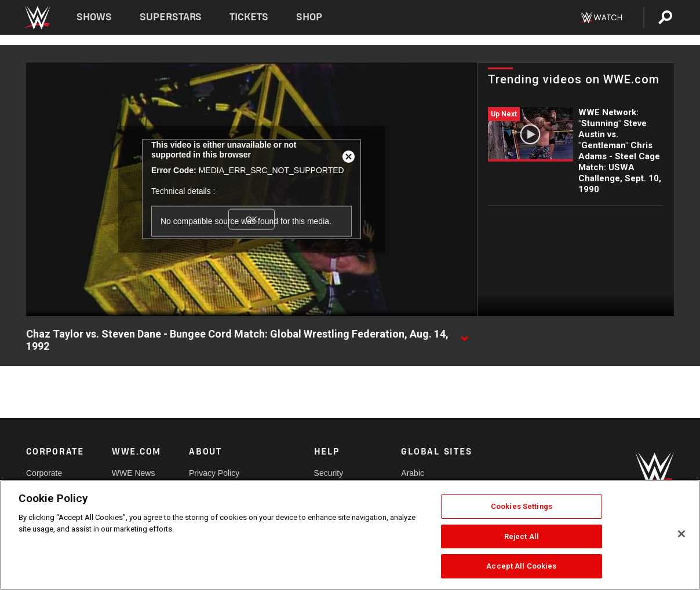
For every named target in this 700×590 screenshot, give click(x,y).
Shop (309, 17)
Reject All (522, 536)
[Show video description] (464, 335)
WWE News (134, 473)
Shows (94, 17)
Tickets (249, 17)
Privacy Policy (214, 473)
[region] (350, 535)
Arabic (413, 473)
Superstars (171, 17)
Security (329, 473)
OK (251, 219)
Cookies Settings (522, 506)
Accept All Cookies (521, 566)
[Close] (681, 534)
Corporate (44, 473)
